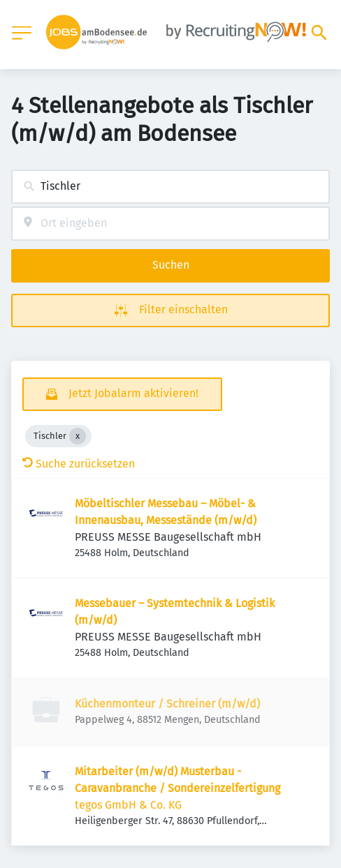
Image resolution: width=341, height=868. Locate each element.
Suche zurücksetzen (79, 464)
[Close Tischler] (78, 436)
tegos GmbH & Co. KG (128, 805)
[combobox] (170, 187)
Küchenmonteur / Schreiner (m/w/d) (167, 704)
